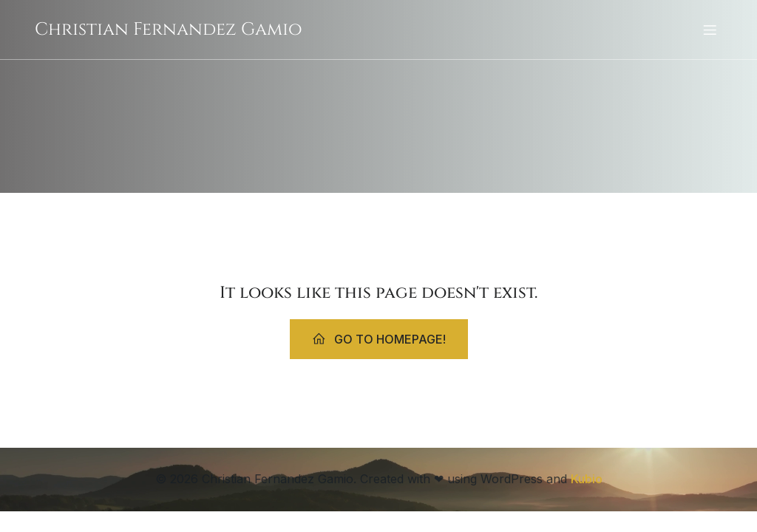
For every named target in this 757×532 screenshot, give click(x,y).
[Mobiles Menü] (710, 30)
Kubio (587, 479)
